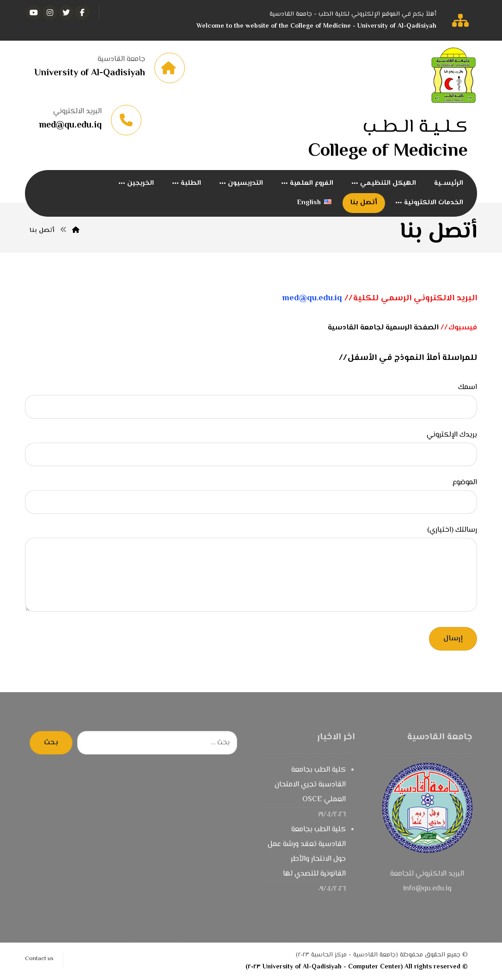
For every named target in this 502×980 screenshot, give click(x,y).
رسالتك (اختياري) (251, 572)
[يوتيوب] (34, 12)
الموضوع (251, 496)
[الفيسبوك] (82, 12)
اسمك (251, 401)
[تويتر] (66, 12)
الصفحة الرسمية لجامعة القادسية (383, 328)
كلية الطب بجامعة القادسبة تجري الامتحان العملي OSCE (310, 785)
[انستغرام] (50, 12)
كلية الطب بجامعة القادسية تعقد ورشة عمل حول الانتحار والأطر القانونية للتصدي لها (307, 852)
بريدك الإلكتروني (251, 448)
